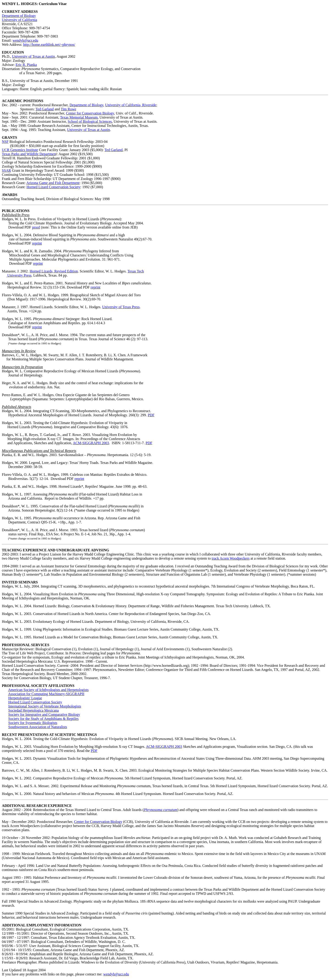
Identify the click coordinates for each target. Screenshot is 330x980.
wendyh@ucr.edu (25, 40)
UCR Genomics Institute (20, 150)
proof (36, 227)
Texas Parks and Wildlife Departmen (29, 154)
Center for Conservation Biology (90, 113)
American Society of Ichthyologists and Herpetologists (48, 690)
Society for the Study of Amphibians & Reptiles (43, 719)
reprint (37, 243)
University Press (19, 275)
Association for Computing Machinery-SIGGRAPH (46, 694)
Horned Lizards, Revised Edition (54, 271)
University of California (19, 20)
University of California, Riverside (131, 105)
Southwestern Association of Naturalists (38, 727)
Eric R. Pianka (26, 65)
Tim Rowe (68, 109)
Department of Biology (19, 16)
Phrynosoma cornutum (160, 810)
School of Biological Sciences (90, 121)
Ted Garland (45, 109)
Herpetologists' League (25, 698)
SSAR (6, 170)
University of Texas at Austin (33, 56)
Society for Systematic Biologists (33, 723)
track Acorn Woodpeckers (230, 558)
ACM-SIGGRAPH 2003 (91, 443)
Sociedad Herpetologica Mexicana (33, 710)
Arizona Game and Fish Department (53, 183)
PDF (151, 415)
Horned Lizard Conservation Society (54, 187)
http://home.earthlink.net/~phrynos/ (49, 45)
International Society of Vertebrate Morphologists (45, 706)
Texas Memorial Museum (79, 117)
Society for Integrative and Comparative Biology (44, 715)
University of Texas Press (121, 307)
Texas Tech (136, 271)
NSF (5, 142)
